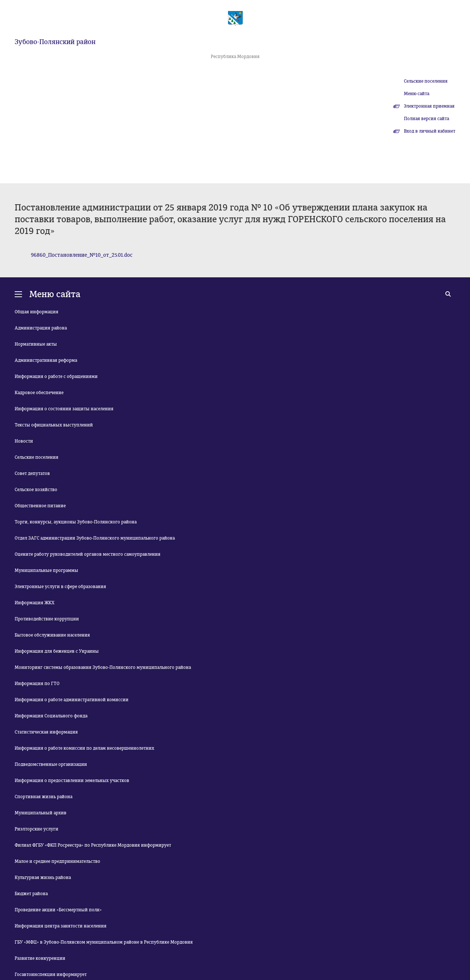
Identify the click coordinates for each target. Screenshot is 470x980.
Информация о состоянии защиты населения (64, 409)
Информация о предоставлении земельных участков (72, 781)
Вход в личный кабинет (430, 131)
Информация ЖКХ (35, 603)
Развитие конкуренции (40, 958)
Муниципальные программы (46, 570)
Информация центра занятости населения (61, 926)
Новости (24, 441)
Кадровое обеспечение (39, 393)
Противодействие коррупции (47, 619)
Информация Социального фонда (51, 716)
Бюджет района (31, 894)
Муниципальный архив (41, 813)
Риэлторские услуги (37, 829)
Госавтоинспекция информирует (51, 974)
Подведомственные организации (51, 764)
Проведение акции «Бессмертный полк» (58, 910)
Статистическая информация (46, 732)
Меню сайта (417, 94)
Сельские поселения (426, 81)
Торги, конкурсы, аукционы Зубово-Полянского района (76, 522)
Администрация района (41, 328)
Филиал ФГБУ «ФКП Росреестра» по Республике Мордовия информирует (93, 845)
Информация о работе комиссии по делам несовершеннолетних (84, 748)
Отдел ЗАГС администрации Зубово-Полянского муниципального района (95, 538)
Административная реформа (46, 360)
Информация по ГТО (37, 684)
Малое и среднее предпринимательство (57, 861)
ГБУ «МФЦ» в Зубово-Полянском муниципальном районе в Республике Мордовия (104, 942)
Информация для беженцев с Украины (57, 651)
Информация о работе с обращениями (56, 376)
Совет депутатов (32, 473)
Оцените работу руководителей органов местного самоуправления (88, 554)
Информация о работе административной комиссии (72, 700)
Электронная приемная (429, 106)
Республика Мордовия (235, 57)
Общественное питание (40, 506)
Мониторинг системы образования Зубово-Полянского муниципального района (103, 667)
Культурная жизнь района (43, 878)
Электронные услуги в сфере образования (60, 587)
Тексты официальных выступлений (54, 425)
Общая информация (37, 312)
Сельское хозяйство (36, 490)
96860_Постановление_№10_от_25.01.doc (82, 255)
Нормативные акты (36, 344)
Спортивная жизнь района (44, 797)
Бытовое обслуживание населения (52, 635)
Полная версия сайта (426, 119)
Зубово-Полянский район (55, 42)
